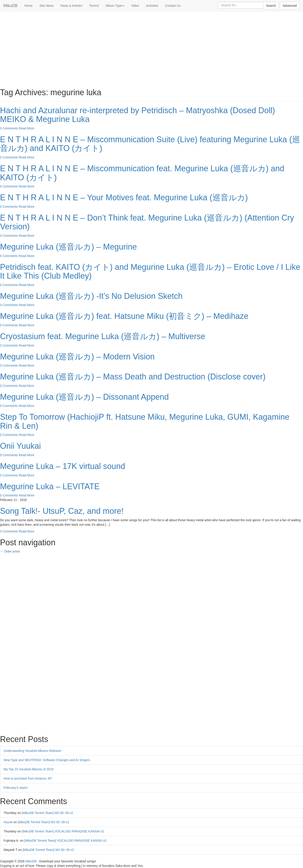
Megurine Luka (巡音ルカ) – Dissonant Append (84, 397)
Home (28, 6)
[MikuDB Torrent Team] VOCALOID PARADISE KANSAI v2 (63, 831)
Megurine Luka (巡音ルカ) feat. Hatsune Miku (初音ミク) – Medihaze (124, 316)
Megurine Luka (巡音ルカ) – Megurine (68, 247)
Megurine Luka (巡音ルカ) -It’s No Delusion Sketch (91, 296)
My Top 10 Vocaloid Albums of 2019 (29, 769)
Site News (46, 6)
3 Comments (9, 531)
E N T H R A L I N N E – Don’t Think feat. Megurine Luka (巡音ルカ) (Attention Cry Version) (147, 222)
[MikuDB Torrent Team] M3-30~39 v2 (47, 813)
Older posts (10, 551)
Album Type (115, 6)
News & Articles (71, 6)
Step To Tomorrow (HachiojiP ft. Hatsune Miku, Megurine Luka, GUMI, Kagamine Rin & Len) (145, 421)
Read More (26, 128)
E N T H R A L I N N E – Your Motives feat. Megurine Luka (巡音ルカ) (124, 197)
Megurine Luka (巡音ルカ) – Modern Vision (77, 357)
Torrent (94, 6)
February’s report (16, 788)
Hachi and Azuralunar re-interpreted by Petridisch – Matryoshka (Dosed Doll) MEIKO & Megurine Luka (138, 115)
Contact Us (173, 6)
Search (271, 6)
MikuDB (10, 6)
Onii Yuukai (20, 446)
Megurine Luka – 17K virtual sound (63, 466)
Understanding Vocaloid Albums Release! (33, 751)
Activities (152, 6)
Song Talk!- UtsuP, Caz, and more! (62, 511)
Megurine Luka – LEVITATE (50, 486)
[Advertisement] (152, 47)
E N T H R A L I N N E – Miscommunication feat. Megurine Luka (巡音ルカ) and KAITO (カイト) (142, 173)
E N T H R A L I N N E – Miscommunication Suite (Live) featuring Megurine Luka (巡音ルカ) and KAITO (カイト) (150, 144)
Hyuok (8, 822)
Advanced (290, 6)
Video (135, 6)
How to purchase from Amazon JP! (28, 778)
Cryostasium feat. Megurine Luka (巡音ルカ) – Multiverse (103, 336)
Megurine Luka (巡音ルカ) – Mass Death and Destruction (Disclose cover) (133, 377)
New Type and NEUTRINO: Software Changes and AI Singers (47, 760)
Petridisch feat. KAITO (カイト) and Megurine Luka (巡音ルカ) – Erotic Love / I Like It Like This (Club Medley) (150, 272)
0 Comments (9, 128)
